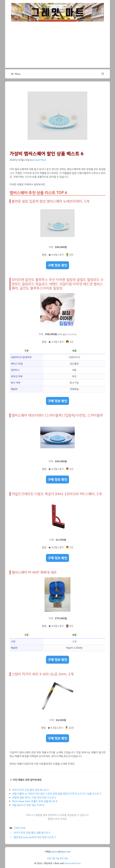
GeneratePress (73, 863)
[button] (103, 74)
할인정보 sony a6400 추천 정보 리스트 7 (35, 837)
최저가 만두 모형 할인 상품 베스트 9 (32, 833)
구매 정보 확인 (57, 265)
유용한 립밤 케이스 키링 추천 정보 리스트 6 (34, 798)
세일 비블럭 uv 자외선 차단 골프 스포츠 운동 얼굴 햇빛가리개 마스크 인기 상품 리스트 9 (57, 794)
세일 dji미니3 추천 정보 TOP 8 (28, 805)
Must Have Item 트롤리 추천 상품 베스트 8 (35, 801)
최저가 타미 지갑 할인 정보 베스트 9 (30, 790)
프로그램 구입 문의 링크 (57, 858)
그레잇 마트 (20, 828)
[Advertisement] (57, 47)
